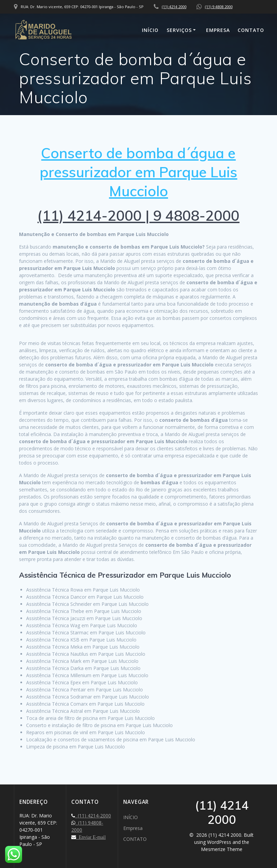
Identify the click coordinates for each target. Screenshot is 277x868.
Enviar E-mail (91, 837)
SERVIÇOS (179, 30)
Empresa (218, 30)
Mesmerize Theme (222, 849)
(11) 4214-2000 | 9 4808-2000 (138, 215)
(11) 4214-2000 (93, 816)
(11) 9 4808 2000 (219, 7)
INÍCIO (150, 30)
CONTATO (251, 30)
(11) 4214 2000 (174, 7)
